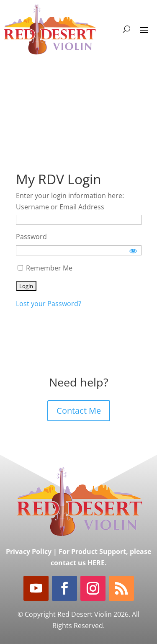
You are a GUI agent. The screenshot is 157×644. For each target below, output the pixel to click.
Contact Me (79, 411)
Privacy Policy (29, 551)
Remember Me (45, 268)
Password (31, 237)
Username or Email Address (60, 207)
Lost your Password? (49, 304)
